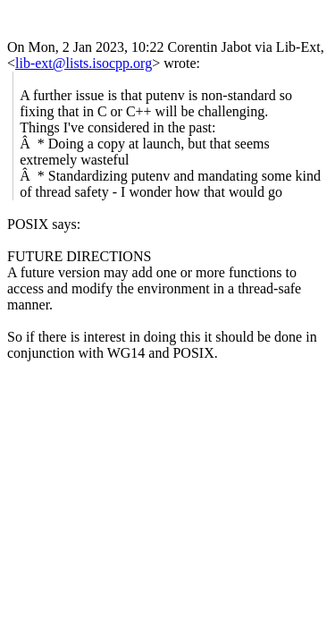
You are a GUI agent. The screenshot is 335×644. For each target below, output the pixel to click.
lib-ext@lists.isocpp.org (84, 63)
